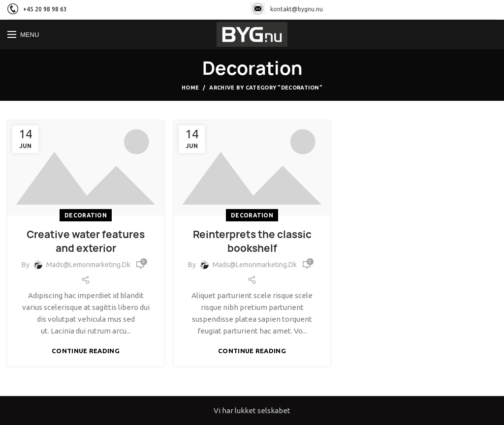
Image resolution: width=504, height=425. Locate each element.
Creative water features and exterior (86, 241)
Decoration (86, 215)
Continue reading (86, 351)
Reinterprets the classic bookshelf (252, 241)
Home (190, 88)
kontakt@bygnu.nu (287, 9)
